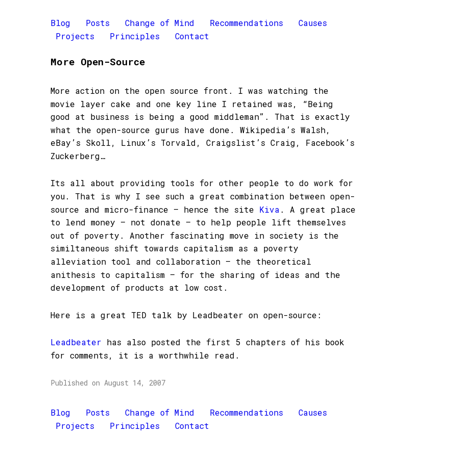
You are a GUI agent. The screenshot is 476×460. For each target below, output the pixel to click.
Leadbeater (76, 342)
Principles (135, 36)
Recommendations (246, 23)
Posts (98, 23)
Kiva (269, 209)
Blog (60, 23)
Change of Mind (160, 23)
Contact (192, 36)
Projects (75, 36)
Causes (313, 23)
